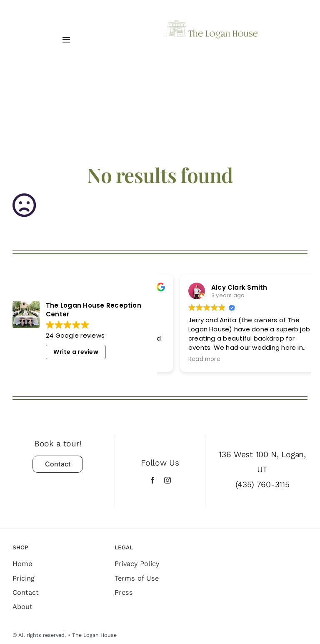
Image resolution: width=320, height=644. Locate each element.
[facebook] (152, 480)
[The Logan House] (212, 23)
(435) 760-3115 (262, 485)
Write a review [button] (76, 352)
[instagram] (167, 480)
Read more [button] (261, 359)
